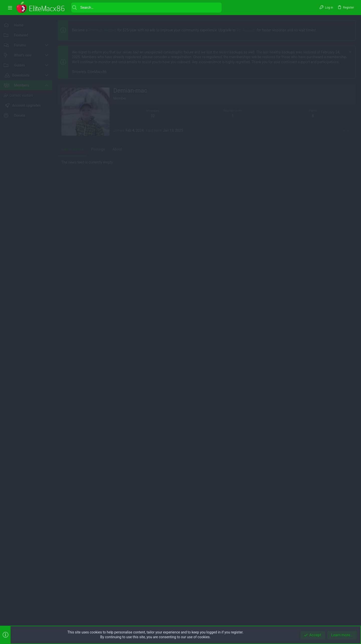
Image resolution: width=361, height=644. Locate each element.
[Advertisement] (207, 119)
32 (153, 256)
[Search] (146, 8)
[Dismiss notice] (350, 53)
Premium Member (103, 30)
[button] (10, 8)
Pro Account (246, 30)
